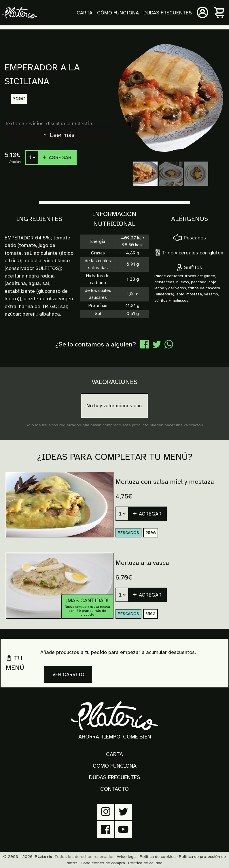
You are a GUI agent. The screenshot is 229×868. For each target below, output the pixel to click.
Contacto (114, 789)
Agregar (57, 158)
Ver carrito (68, 674)
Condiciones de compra (103, 863)
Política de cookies (158, 856)
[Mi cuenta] (202, 13)
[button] (148, 595)
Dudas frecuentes (168, 13)
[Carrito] (220, 13)
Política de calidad (145, 863)
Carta (85, 13)
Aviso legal (127, 856)
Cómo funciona (118, 13)
